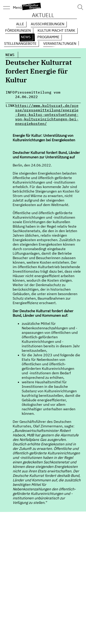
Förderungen (18, 30)
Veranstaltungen (60, 43)
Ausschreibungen (48, 24)
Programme (48, 37)
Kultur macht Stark (56, 30)
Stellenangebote (20, 43)
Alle (20, 24)
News (26, 37)
